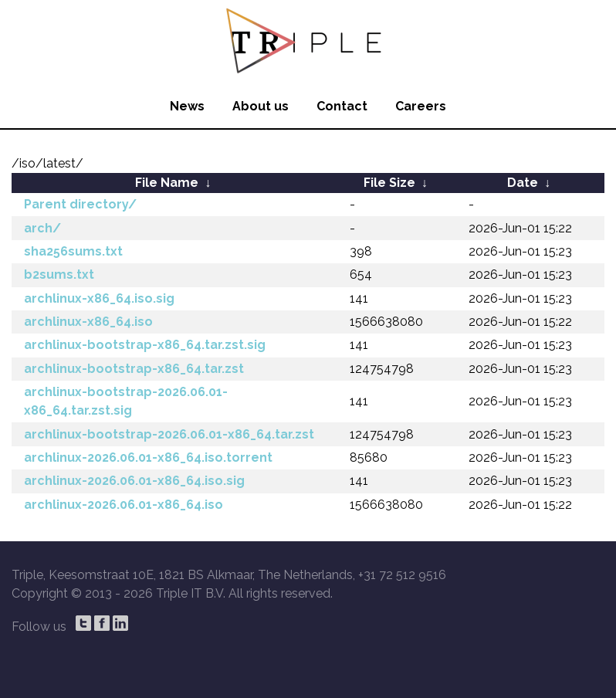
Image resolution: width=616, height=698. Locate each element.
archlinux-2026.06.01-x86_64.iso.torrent (148, 457)
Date (523, 183)
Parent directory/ (80, 204)
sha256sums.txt (73, 251)
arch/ (42, 228)
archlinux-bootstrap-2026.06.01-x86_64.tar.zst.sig (126, 401)
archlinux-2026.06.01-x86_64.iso (124, 505)
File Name (167, 183)
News (187, 106)
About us (261, 106)
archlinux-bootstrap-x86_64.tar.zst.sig (145, 345)
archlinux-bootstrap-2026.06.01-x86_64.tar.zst (169, 434)
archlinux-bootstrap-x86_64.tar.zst (134, 369)
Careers (421, 106)
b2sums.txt (59, 274)
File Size (389, 183)
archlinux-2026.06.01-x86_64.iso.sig (134, 481)
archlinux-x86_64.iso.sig (99, 298)
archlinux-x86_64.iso (88, 322)
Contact (342, 106)
